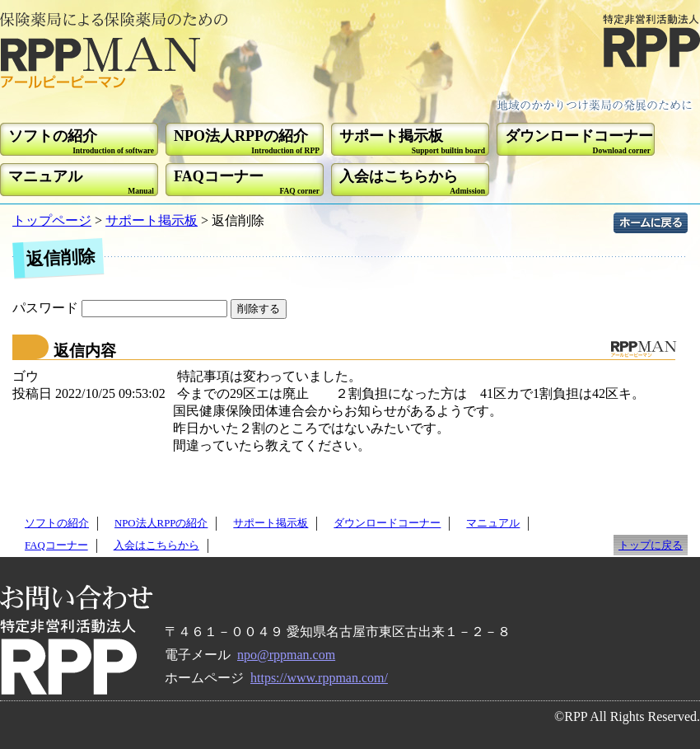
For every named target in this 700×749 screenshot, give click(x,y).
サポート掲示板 (152, 220)
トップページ (52, 220)
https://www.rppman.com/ (319, 678)
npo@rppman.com (286, 655)
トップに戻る (651, 545)
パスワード (121, 308)
